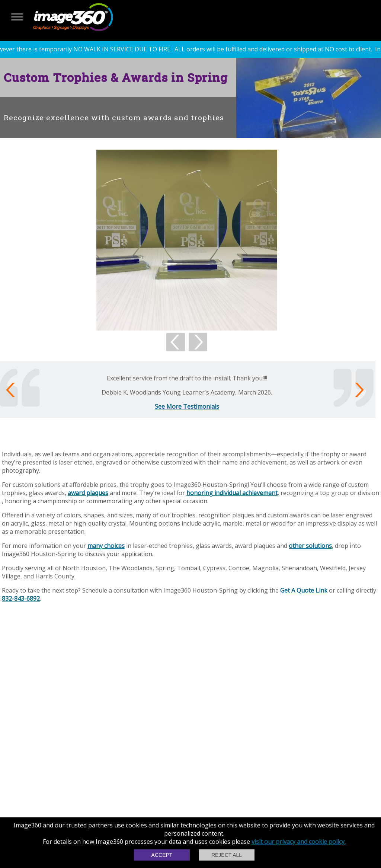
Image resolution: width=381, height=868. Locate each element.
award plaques (88, 493)
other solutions (310, 546)
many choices (106, 546)
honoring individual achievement (232, 493)
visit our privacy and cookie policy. (299, 842)
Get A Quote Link (304, 590)
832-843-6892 (21, 599)
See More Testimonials (187, 406)
